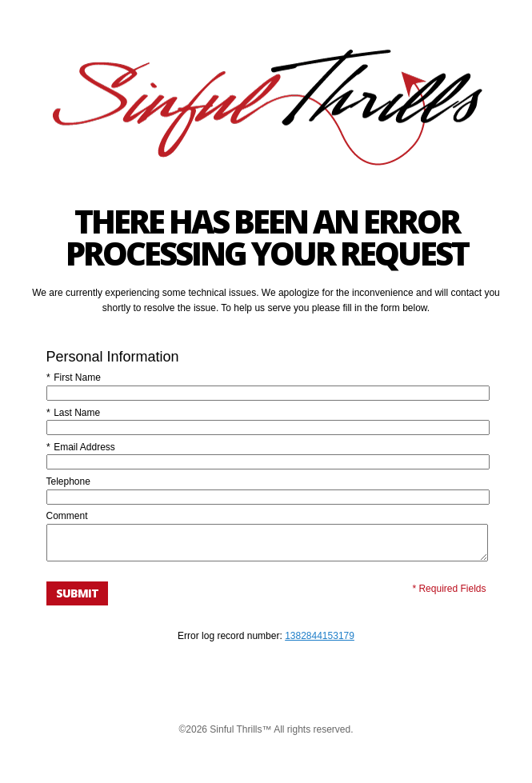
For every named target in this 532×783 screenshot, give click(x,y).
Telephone (68, 481)
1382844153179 (320, 643)
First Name (74, 378)
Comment (67, 516)
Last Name (74, 413)
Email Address (81, 447)
